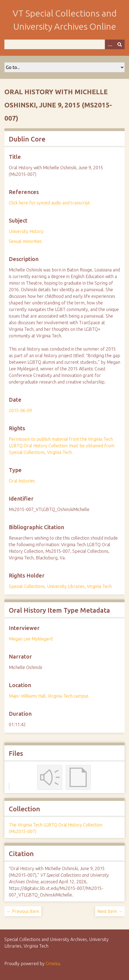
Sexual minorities (25, 241)
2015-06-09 (20, 410)
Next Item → (110, 911)
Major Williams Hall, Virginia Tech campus (49, 696)
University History (26, 231)
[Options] (110, 44)
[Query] (64, 44)
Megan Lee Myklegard (31, 639)
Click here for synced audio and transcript (49, 203)
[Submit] (120, 44)
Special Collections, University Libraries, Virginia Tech (60, 586)
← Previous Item (23, 911)
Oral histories (22, 481)
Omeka (53, 964)
